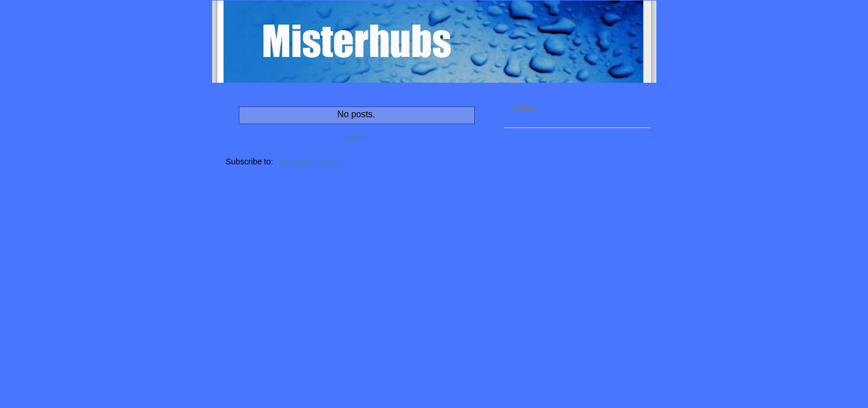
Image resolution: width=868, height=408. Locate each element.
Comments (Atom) (308, 161)
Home (356, 138)
